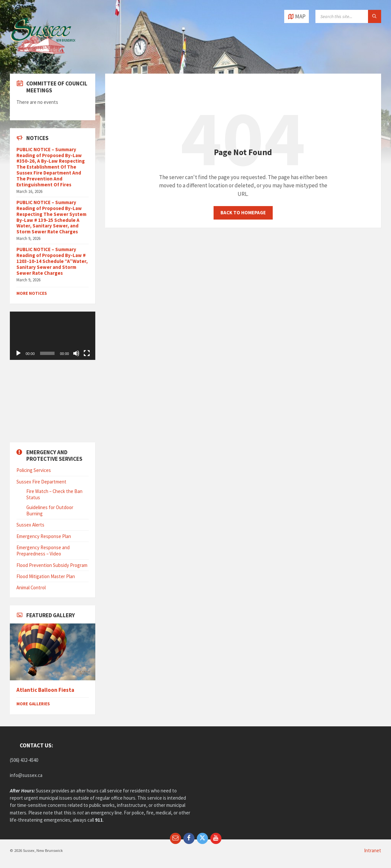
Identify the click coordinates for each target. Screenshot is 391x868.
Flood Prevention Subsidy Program (52, 565)
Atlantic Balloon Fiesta (45, 690)
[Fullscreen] (87, 353)
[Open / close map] (297, 16)
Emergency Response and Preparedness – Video (43, 551)
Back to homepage (243, 212)
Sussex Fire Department (41, 482)
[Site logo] (43, 60)
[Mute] (76, 353)
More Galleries (33, 704)
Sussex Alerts (30, 525)
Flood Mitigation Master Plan (46, 576)
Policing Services (34, 470)
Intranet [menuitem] (373, 850)
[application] (53, 336)
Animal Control (31, 587)
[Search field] (348, 16)
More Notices (32, 293)
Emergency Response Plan (44, 536)
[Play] (18, 353)
